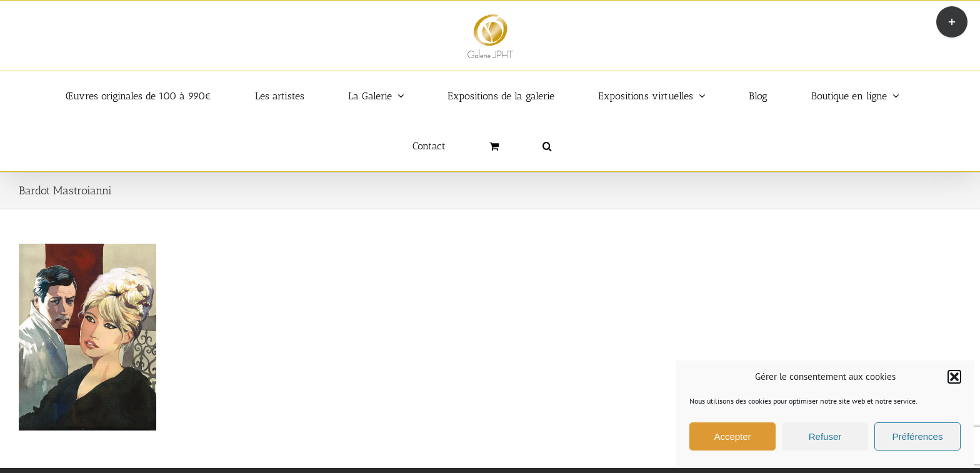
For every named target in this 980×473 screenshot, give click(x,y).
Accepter (732, 436)
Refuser (825, 436)
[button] (954, 377)
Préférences (918, 436)
